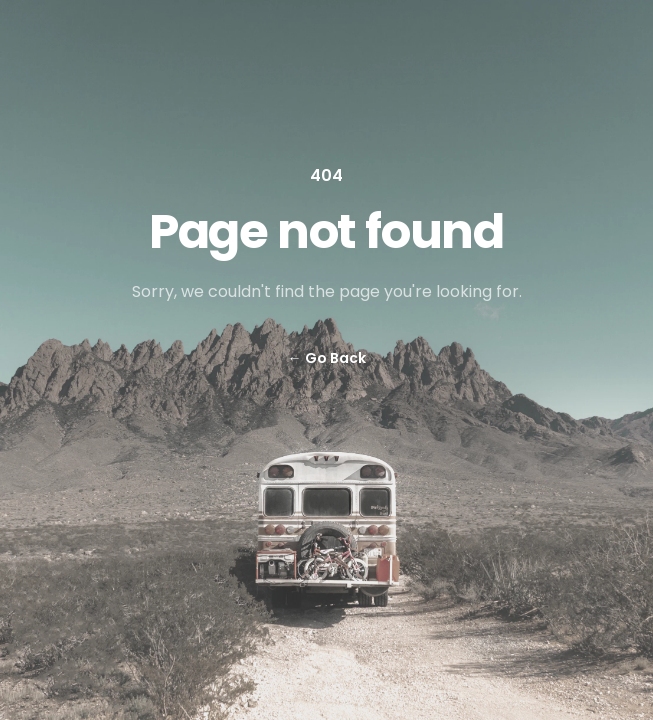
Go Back (327, 358)
